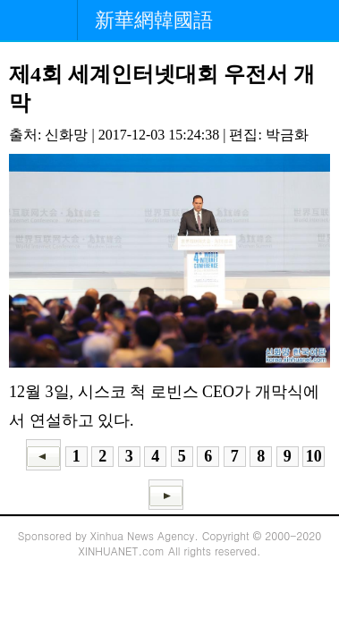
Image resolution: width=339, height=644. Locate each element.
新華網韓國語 (154, 20)
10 (314, 456)
